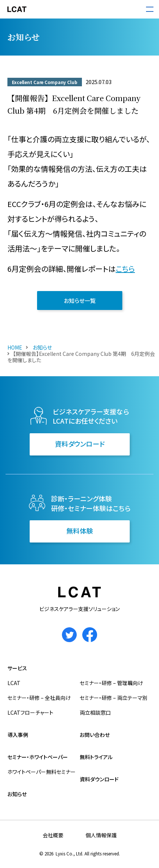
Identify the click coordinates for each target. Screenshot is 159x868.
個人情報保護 (101, 835)
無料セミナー (61, 772)
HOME (15, 347)
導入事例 (18, 735)
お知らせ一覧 (80, 301)
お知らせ (42, 347)
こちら (125, 269)
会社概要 (53, 835)
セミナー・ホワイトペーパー (38, 757)
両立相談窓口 (95, 712)
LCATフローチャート (30, 712)
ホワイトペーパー (27, 772)
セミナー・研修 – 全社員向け (39, 698)
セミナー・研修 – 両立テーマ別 (114, 698)
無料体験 (80, 531)
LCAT (14, 683)
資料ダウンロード (80, 444)
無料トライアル (96, 757)
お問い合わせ (95, 735)
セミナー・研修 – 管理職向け (111, 683)
